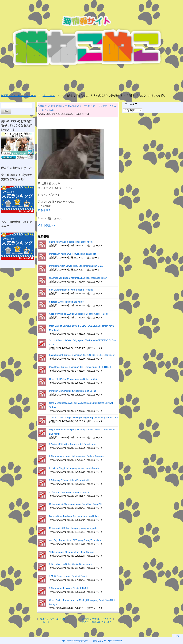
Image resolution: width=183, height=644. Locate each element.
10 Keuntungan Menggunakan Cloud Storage (72, 552)
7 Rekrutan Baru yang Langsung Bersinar (70, 492)
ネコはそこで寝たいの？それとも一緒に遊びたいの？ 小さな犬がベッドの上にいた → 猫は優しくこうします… (97, 620)
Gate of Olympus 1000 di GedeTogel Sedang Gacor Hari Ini (79, 314)
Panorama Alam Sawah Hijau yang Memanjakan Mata (76, 266)
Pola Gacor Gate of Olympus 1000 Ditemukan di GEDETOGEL (80, 367)
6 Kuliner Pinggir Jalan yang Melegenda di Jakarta (74, 468)
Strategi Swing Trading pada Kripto (66, 302)
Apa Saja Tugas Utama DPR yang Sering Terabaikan (75, 540)
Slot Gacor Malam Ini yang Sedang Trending (71, 290)
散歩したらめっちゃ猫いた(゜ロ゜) (54, 620)
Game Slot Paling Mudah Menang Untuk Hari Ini (73, 379)
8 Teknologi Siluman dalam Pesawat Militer (70, 480)
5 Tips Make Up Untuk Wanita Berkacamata (71, 564)
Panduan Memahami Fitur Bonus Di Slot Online (73, 391)
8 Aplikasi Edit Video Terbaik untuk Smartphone (73, 444)
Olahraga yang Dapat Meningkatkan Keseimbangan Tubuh (78, 278)
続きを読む (45, 210)
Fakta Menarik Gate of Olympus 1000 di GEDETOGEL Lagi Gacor (82, 355)
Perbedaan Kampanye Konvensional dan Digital (73, 254)
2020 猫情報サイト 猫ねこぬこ (88, 641)
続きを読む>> (46, 225)
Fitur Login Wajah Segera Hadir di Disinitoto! (71, 242)
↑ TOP (177, 636)
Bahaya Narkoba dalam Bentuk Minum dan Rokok (74, 516)
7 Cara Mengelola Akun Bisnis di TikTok (69, 588)
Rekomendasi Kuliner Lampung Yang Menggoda (73, 528)
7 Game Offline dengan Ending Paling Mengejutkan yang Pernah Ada (83, 418)
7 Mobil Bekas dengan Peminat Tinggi (68, 576)
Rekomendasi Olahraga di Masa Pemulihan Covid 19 (75, 504)
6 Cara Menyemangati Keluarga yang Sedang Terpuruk (76, 456)
